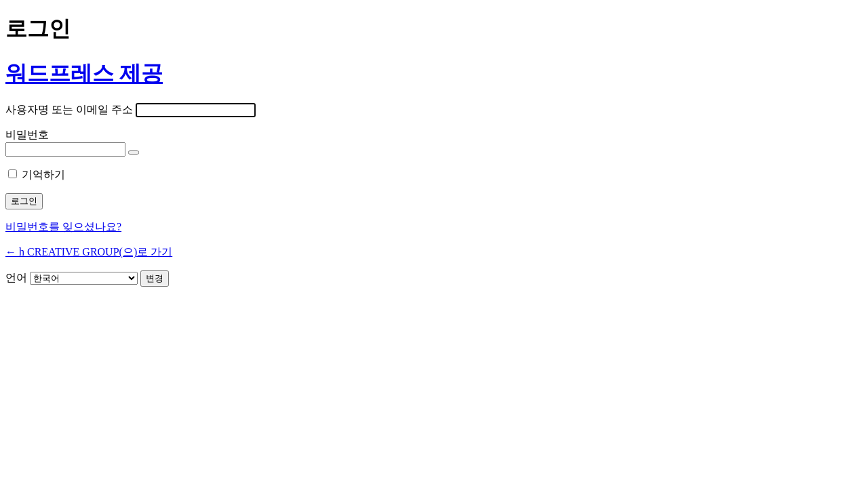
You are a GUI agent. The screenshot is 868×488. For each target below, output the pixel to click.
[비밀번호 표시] (134, 152)
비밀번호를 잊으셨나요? (63, 227)
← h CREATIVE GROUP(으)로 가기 (89, 252)
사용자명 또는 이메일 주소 (69, 109)
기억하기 (43, 175)
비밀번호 (27, 135)
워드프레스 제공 (84, 73)
